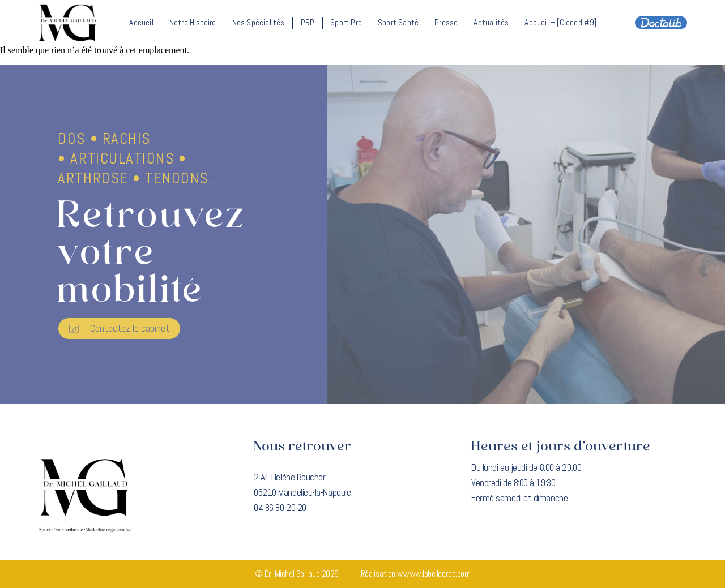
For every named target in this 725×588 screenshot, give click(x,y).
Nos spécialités (259, 22)
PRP (308, 22)
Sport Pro (346, 22)
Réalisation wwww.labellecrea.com (416, 574)
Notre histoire (193, 22)
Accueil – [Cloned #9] (560, 22)
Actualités (491, 22)
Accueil (141, 22)
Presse (446, 22)
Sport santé (398, 22)
